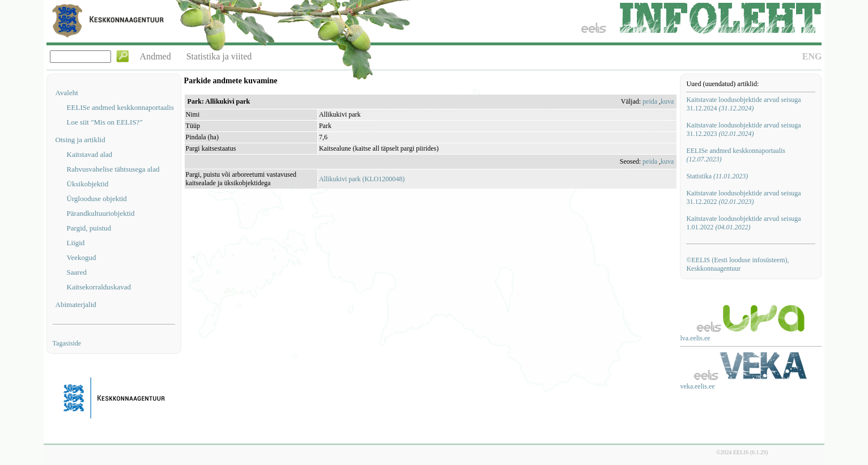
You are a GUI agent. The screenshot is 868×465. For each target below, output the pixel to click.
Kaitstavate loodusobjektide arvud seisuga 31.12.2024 (743, 104)
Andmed (156, 56)
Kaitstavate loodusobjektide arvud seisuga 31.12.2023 (743, 129)
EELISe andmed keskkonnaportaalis (120, 107)
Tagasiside (67, 343)
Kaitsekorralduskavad (99, 287)
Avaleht (67, 93)
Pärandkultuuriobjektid (101, 213)
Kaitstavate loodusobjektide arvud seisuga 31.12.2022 (743, 197)
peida (650, 101)
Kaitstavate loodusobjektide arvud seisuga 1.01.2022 (743, 223)
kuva (667, 101)
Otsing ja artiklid (80, 140)
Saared (77, 272)
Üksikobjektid (88, 184)
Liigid (76, 243)
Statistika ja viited (219, 56)
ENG (812, 56)
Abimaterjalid (76, 304)
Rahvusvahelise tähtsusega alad (113, 169)
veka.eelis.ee (697, 386)
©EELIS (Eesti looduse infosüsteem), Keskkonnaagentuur (737, 264)
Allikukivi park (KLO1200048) (362, 179)
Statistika (717, 176)
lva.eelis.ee (695, 338)
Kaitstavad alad (90, 154)
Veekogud (82, 257)
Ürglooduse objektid (97, 199)
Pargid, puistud (89, 228)
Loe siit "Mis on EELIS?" (105, 122)
